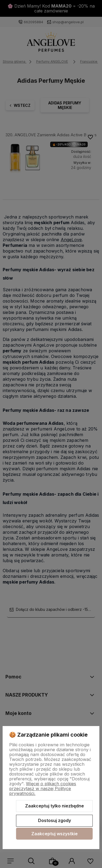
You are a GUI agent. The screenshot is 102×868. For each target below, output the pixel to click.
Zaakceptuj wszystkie (55, 834)
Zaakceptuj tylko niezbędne (55, 806)
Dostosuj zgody (55, 820)
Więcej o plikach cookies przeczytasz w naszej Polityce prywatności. (43, 789)
